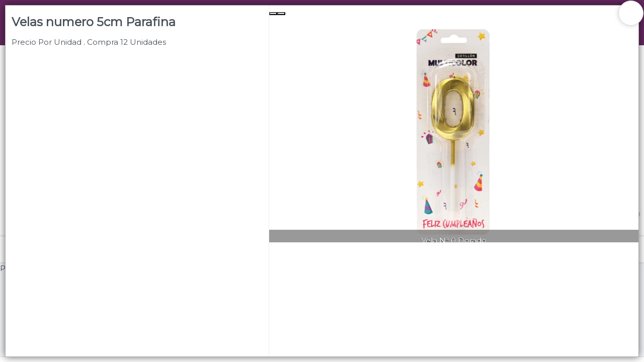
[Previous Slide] (273, 14)
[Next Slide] (281, 14)
